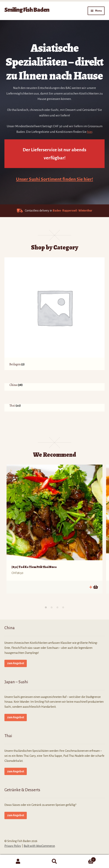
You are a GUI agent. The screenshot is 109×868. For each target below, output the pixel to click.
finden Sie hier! (78, 179)
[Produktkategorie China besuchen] (55, 387)
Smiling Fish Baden (27, 10)
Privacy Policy (13, 846)
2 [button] (52, 607)
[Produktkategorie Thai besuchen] (55, 408)
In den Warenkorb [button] (95, 587)
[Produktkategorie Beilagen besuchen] (55, 314)
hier (90, 132)
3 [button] (57, 607)
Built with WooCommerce (39, 846)
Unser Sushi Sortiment (39, 179)
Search (55, 861)
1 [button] (46, 607)
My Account (18, 861)
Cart (84, 859)
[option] (54, 529)
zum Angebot (16, 663)
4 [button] (63, 607)
